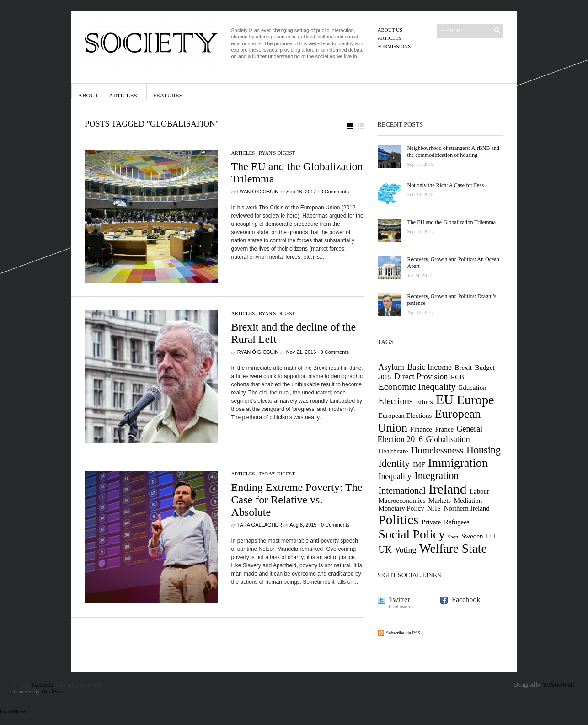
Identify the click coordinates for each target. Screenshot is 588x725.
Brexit (463, 368)
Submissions (394, 46)
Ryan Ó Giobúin (258, 192)
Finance (421, 429)
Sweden (472, 536)
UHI (492, 536)
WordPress (53, 692)
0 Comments (335, 192)
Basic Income (429, 367)
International (402, 490)
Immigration (458, 463)
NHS (434, 508)
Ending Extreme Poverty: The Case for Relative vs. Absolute (297, 500)
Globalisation (448, 439)
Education (473, 388)
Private (431, 522)
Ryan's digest (277, 153)
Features (168, 95)
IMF (419, 464)
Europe (476, 400)
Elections (396, 401)
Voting (405, 550)
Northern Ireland (467, 508)
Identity (394, 463)
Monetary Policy (401, 508)
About (88, 95)
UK (385, 549)
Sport (453, 537)
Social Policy (412, 534)
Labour (479, 491)
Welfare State (453, 549)
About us (390, 30)
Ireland (447, 489)
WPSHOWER (559, 685)
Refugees (457, 522)
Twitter (400, 600)
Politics (399, 520)
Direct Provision (421, 377)
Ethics (424, 402)
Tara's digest (277, 474)
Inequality (395, 476)
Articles (390, 38)
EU (445, 400)
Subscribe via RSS (403, 633)
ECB (457, 377)
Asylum (391, 367)
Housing (484, 450)
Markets (440, 501)
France (444, 429)
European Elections (405, 416)
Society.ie (42, 685)
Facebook (466, 600)
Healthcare (393, 451)
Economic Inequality (417, 387)
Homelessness (437, 450)
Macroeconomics (402, 501)
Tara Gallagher (260, 525)
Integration (436, 476)
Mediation (468, 501)
